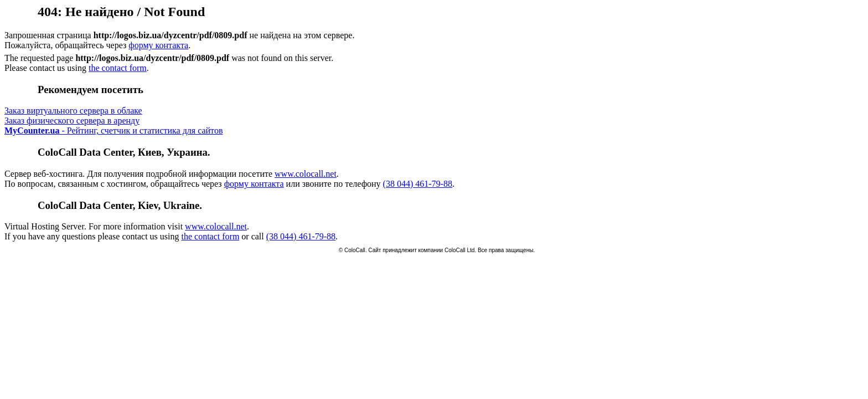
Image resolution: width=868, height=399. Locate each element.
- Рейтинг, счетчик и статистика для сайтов (113, 131)
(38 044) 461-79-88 (418, 184)
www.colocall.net (306, 174)
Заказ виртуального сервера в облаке (73, 111)
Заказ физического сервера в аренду (72, 121)
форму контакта (158, 45)
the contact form (118, 68)
